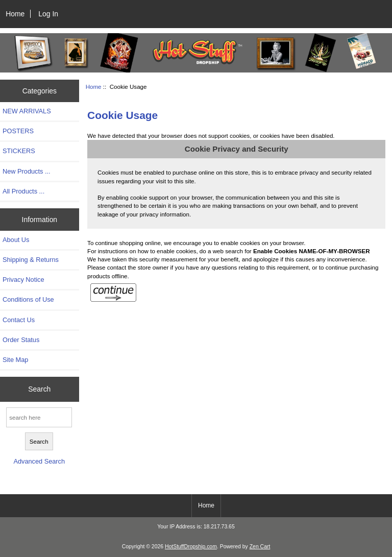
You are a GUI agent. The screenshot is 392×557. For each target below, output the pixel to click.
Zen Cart (260, 547)
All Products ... (23, 191)
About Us (16, 240)
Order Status (21, 340)
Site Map (15, 360)
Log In (48, 14)
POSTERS (18, 131)
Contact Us (19, 320)
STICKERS (19, 151)
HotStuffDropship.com (191, 547)
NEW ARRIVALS (27, 111)
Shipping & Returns (31, 260)
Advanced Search (39, 461)
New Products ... (27, 171)
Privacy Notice (23, 280)
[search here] (39, 417)
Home (15, 14)
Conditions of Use (28, 299)
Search (39, 389)
